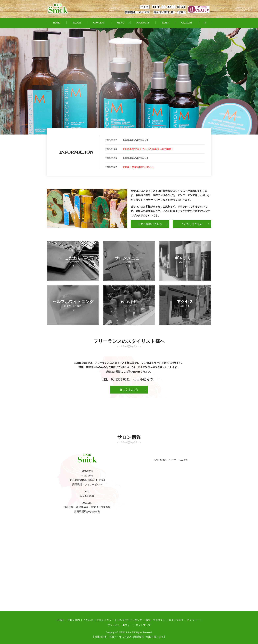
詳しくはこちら (129, 390)
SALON (77, 23)
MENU (120, 23)
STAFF (165, 23)
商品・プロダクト (155, 620)
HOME (57, 23)
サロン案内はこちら (150, 224)
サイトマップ (143, 625)
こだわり (88, 620)
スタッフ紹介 (176, 620)
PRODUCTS (143, 23)
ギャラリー (193, 620)
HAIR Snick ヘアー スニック (171, 460)
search (208, 24)
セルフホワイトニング (130, 620)
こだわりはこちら (192, 224)
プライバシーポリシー (120, 625)
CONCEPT (99, 23)
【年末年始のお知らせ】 (135, 140)
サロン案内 (74, 620)
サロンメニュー (105, 620)
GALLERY (187, 23)
